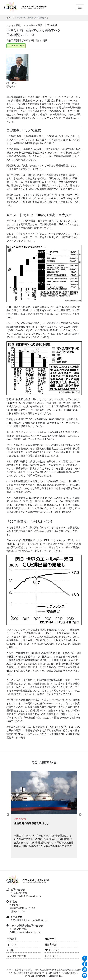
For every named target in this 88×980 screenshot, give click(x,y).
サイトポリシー (53, 956)
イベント (12, 944)
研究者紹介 (51, 944)
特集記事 (12, 939)
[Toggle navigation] (80, 7)
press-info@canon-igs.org (29, 932)
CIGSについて (52, 950)
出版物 (11, 950)
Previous (8, 815)
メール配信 (17, 917)
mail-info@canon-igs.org (29, 896)
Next (80, 815)
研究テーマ (51, 939)
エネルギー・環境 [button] (16, 46)
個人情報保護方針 (17, 956)
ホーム (10, 18)
